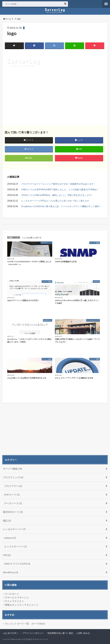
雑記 (7, 520)
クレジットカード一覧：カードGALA (25, 624)
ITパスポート (12, 594)
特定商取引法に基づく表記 (60, 633)
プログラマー (13, 486)
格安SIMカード (13, 512)
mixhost (10, 538)
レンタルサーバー (14, 529)
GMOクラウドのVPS (17, 564)
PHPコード (12, 495)
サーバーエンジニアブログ (22, 639)
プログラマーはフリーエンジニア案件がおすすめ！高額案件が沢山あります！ (58, 184)
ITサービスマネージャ (17, 597)
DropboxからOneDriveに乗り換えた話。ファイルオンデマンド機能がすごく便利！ (61, 206)
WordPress (10, 572)
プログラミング (13, 477)
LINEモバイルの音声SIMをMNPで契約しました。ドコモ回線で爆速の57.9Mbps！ (60, 189)
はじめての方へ (11, 633)
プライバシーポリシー (33, 633)
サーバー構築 (12, 469)
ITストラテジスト (14, 601)
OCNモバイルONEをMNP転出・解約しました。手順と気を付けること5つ (57, 195)
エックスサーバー (15, 546)
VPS (7, 555)
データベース (13, 503)
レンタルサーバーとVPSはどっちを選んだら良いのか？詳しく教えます (55, 201)
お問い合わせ (84, 633)
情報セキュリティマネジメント (22, 605)
